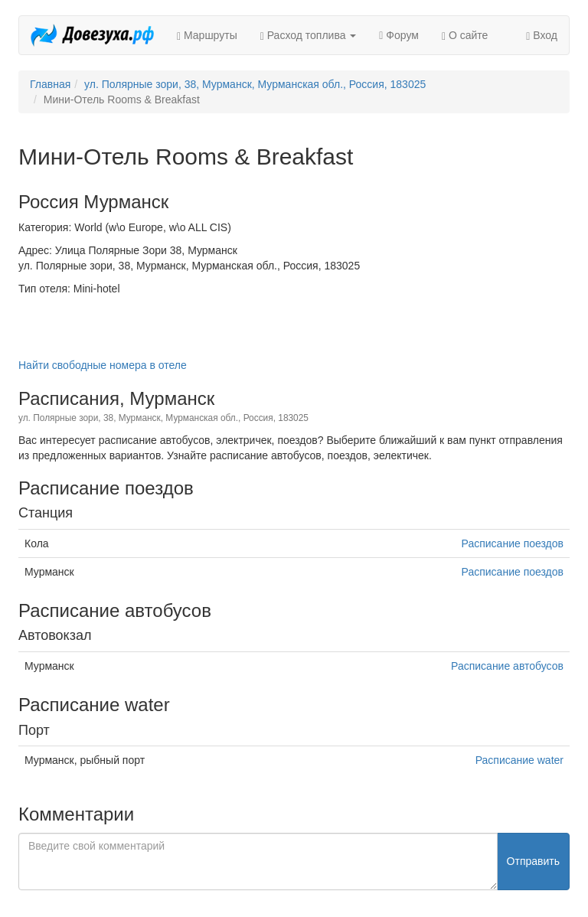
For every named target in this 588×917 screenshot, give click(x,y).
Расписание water (519, 760)
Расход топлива (309, 36)
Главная (50, 84)
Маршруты (207, 36)
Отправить (533, 861)
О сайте (465, 36)
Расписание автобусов (507, 666)
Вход (542, 36)
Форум (399, 35)
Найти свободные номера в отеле (103, 365)
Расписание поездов (513, 543)
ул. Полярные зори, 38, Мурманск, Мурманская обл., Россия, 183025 (255, 84)
